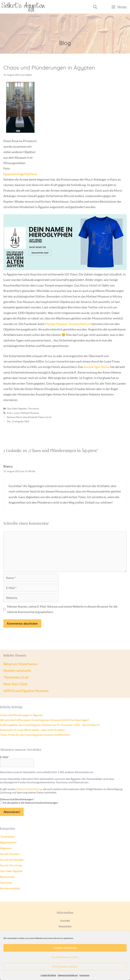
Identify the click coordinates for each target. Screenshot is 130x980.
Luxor (17, 413)
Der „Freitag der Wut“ (18, 421)
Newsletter (65, 926)
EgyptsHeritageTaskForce (20, 174)
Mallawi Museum (30, 413)
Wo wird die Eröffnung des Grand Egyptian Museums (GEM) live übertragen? (45, 720)
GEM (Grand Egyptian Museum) (26, 691)
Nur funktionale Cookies (65, 957)
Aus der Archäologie (12, 860)
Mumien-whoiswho (17, 671)
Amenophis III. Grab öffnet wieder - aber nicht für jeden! (32, 730)
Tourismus (34, 408)
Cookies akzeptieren (65, 948)
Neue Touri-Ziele (15, 684)
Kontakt (65, 921)
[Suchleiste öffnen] (95, 7)
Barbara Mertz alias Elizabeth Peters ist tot (29, 417)
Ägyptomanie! (8, 842)
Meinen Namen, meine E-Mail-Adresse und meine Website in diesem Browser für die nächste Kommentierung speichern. (62, 609)
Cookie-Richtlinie (48, 975)
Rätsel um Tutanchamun (21, 664)
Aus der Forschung (11, 865)
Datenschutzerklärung (68, 975)
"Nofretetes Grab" (16, 677)
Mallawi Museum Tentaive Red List (68, 324)
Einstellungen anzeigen (65, 966)
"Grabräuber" (8, 836)
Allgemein (6, 848)
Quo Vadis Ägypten (17, 408)
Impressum (84, 975)
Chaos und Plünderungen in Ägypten (21, 715)
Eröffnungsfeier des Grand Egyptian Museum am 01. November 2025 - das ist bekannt (50, 725)
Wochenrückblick (10, 888)
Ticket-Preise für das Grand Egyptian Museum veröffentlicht (35, 735)
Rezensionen (7, 877)
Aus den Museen (10, 854)
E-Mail (5, 757)
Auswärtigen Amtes (97, 367)
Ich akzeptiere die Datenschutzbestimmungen (29, 803)
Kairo (10, 413)
